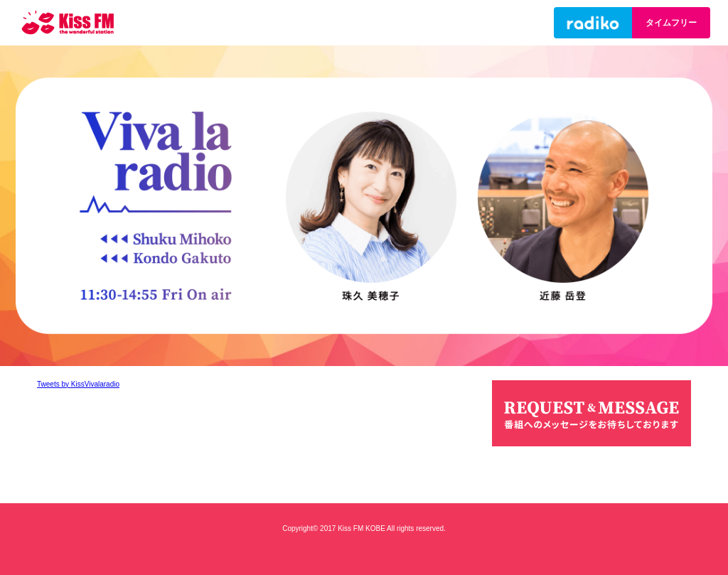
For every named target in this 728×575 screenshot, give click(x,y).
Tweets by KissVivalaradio (78, 384)
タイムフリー (671, 23)
